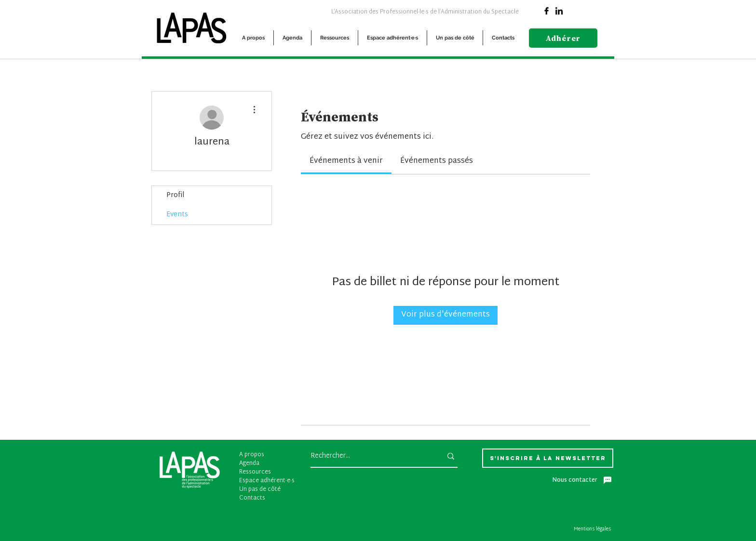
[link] (346, 161)
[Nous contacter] (582, 480)
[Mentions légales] (594, 529)
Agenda (249, 463)
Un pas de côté (260, 489)
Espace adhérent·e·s (267, 481)
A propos (252, 455)
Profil (175, 195)
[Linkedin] (559, 11)
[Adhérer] (563, 38)
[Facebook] (546, 11)
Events (177, 215)
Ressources (255, 472)
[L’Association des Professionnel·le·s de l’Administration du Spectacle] (425, 12)
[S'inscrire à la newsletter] (548, 458)
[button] (253, 38)
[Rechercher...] (369, 456)
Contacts (252, 498)
